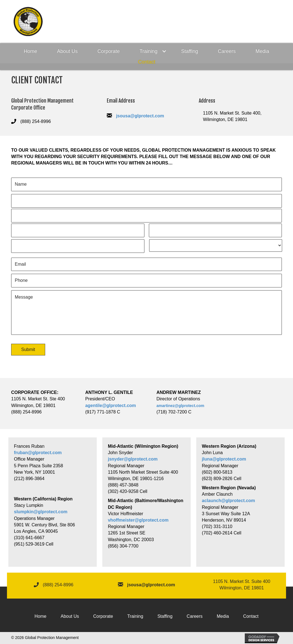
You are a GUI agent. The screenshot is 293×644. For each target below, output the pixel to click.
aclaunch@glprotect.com (228, 501)
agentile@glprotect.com (111, 405)
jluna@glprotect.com (224, 459)
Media (262, 51)
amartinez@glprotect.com (180, 406)
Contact (147, 62)
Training (148, 51)
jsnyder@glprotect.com (133, 459)
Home (30, 51)
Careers (227, 51)
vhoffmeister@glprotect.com (138, 520)
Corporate (108, 51)
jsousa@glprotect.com (140, 116)
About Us (67, 51)
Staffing (190, 51)
